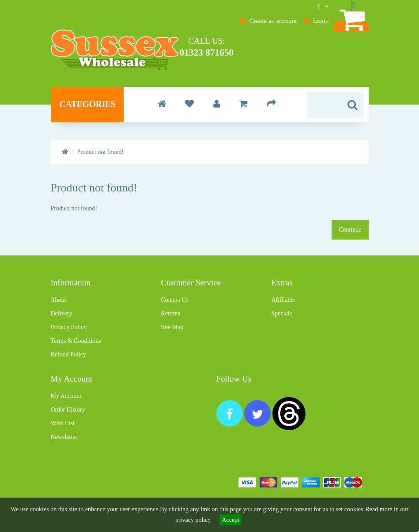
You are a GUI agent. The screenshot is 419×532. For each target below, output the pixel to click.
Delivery (62, 337)
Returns (170, 337)
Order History (68, 433)
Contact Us (175, 324)
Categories (88, 128)
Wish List (63, 447)
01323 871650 (254, 52)
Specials (281, 337)
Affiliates (283, 324)
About (59, 324)
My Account (66, 420)
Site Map (172, 351)
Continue (350, 253)
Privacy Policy (69, 351)
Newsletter (64, 461)
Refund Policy (69, 378)
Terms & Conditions (76, 365)
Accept (230, 520)
